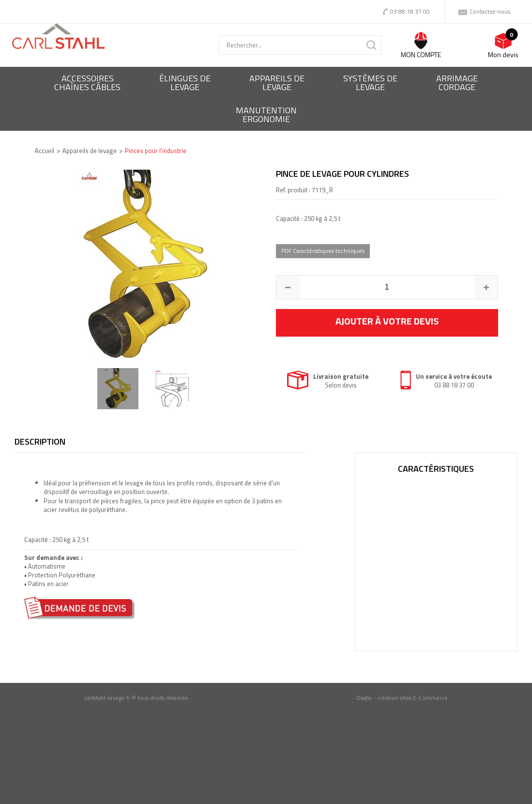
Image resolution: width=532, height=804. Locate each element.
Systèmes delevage (370, 83)
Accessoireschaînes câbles (87, 83)
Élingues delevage (185, 83)
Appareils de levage (90, 151)
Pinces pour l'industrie (156, 151)
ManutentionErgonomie (266, 115)
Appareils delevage (277, 83)
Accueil (45, 151)
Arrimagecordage (457, 83)
